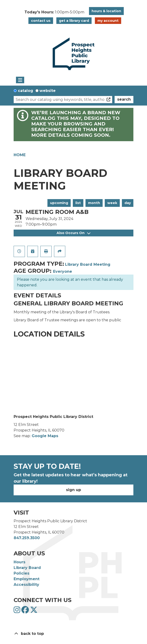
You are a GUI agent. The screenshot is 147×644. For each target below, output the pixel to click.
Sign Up (73, 490)
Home (20, 155)
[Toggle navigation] (20, 80)
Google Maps (45, 436)
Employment (27, 579)
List (78, 203)
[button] (54, 12)
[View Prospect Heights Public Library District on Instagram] (17, 611)
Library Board (27, 568)
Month (94, 203)
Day (128, 203)
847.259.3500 (27, 538)
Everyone (63, 271)
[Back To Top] (73, 634)
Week (112, 203)
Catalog (25, 91)
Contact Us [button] (41, 21)
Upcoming (59, 203)
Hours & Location (106, 11)
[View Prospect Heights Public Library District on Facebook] (26, 611)
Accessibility (26, 585)
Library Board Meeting (88, 264)
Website (48, 91)
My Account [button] (108, 21)
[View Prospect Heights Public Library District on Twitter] (34, 611)
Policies (21, 573)
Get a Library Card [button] (74, 21)
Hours (19, 562)
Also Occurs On (73, 233)
